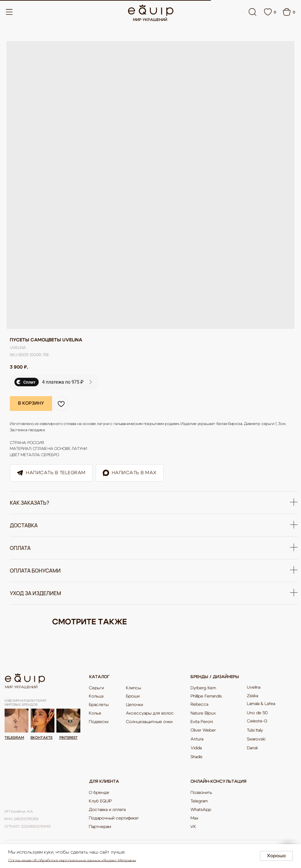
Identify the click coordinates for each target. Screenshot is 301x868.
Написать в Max (130, 473)
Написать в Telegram (51, 473)
